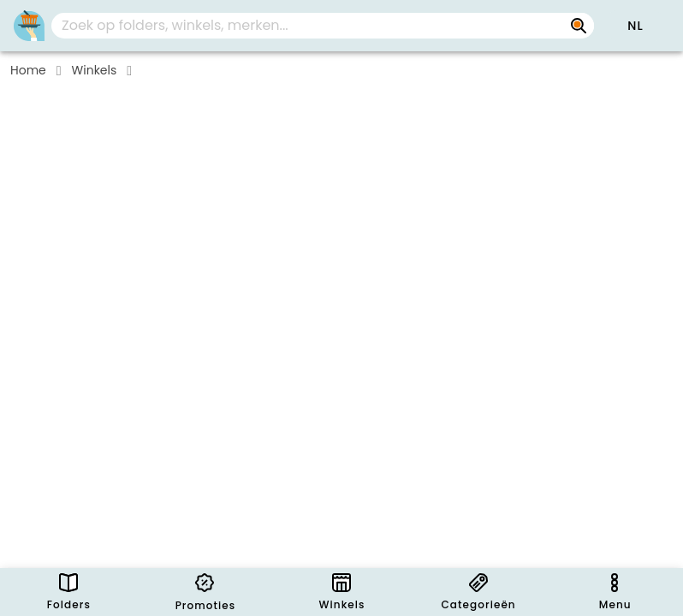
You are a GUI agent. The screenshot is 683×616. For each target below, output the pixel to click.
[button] (635, 26)
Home (28, 70)
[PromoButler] (29, 26)
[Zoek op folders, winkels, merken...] (579, 26)
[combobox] (323, 26)
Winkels (95, 70)
